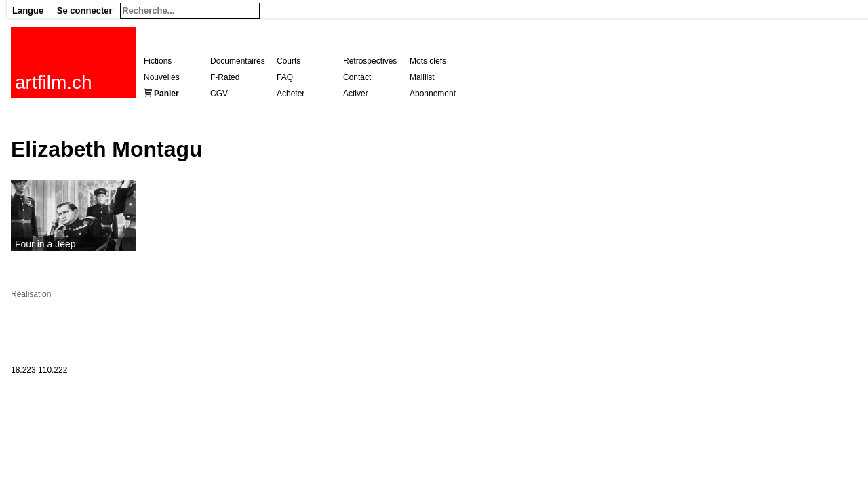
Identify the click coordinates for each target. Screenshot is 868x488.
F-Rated (225, 77)
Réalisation (31, 294)
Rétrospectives (370, 61)
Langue (28, 11)
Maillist (422, 77)
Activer (356, 94)
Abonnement (433, 94)
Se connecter (85, 11)
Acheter (291, 94)
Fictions (158, 61)
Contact (357, 77)
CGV (219, 94)
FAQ (285, 77)
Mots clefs (428, 61)
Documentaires (238, 61)
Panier (166, 94)
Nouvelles (162, 77)
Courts (289, 61)
